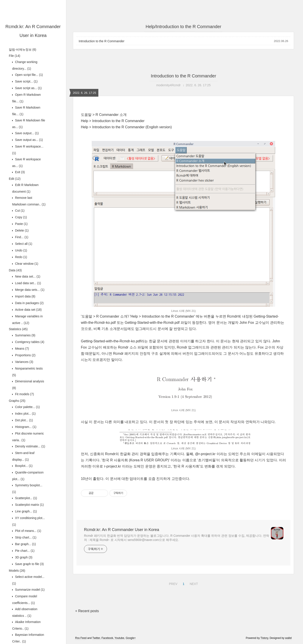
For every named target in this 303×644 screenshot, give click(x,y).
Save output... (26, 133)
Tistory (264, 638)
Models (17, 571)
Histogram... (25, 427)
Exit (19, 172)
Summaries (25, 335)
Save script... (26, 81)
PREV (172, 583)
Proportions (25, 355)
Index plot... (25, 414)
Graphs (17, 401)
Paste (21, 224)
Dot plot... (24, 420)
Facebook (107, 638)
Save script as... (28, 88)
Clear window (26, 264)
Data (15, 270)
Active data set (28, 310)
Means (22, 349)
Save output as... (29, 140)
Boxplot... (23, 466)
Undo (21, 250)
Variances (24, 362)
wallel (288, 638)
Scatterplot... (26, 498)
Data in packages (29, 303)
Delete (21, 230)
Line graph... (26, 511)
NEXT (193, 583)
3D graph (23, 557)
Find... (21, 237)
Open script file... (29, 75)
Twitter (96, 638)
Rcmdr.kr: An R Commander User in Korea (122, 530)
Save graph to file (29, 564)
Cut (19, 211)
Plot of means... (28, 531)
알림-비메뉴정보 (23, 50)
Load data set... (28, 283)
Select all (23, 244)
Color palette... (27, 407)
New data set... (27, 276)
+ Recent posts (87, 611)
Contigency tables (29, 342)
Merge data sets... (29, 290)
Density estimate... (30, 446)
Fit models (24, 394)
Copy (21, 217)
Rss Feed (81, 638)
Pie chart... (24, 551)
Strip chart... (25, 537)
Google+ (131, 638)
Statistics (18, 329)
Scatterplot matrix (29, 505)
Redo (21, 257)
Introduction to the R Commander (102, 41)
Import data (25, 296)
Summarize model (29, 590)
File (14, 56)
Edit (15, 179)
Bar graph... (25, 544)
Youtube (119, 638)
